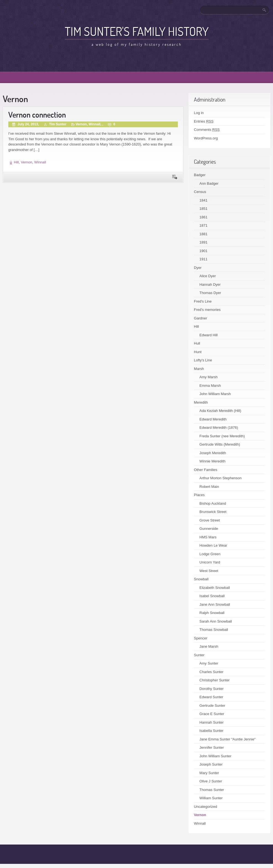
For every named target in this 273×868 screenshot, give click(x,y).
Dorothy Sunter (211, 689)
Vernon (81, 124)
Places (199, 495)
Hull (197, 343)
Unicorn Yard (210, 562)
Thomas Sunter (212, 790)
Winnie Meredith (212, 461)
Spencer (201, 638)
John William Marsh (215, 394)
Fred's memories (207, 310)
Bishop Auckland (213, 503)
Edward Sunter (211, 697)
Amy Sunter (209, 663)
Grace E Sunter (212, 714)
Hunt (198, 352)
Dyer (198, 268)
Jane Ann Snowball (215, 604)
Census (200, 192)
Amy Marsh (209, 377)
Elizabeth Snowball (215, 588)
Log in (199, 113)
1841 (203, 200)
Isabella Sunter (211, 731)
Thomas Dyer (210, 293)
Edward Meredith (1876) (219, 428)
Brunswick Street (213, 512)
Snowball (201, 579)
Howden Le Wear (213, 545)
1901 (203, 251)
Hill (16, 162)
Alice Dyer (208, 276)
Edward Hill (209, 335)
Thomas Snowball (214, 630)
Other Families (206, 470)
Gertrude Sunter (212, 706)
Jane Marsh (209, 646)
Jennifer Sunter (212, 747)
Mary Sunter (209, 773)
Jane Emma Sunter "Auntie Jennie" (227, 739)
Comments (207, 130)
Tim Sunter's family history (137, 31)
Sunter (199, 655)
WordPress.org (206, 138)
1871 (203, 225)
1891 (203, 242)
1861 (203, 217)
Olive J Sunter (211, 781)
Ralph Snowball (212, 613)
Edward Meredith (213, 419)
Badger (200, 175)
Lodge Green (210, 554)
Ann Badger (209, 183)
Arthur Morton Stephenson (220, 478)
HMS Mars (208, 537)
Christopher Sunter (214, 680)
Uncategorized (206, 807)
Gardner (201, 318)
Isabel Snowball (212, 596)
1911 (203, 259)
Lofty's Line (203, 360)
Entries (204, 121)
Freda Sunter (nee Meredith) (222, 436)
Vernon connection (37, 115)
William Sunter (211, 798)
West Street (209, 571)
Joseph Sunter (211, 764)
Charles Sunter (211, 672)
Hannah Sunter (211, 722)
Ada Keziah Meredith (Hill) (220, 411)
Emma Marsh (210, 386)
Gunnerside (209, 529)
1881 (203, 234)
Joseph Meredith (213, 453)
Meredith (201, 402)
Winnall (95, 124)
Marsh (199, 369)
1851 (203, 209)
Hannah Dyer (210, 285)
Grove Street (210, 520)
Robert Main (209, 487)
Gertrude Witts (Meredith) (220, 444)
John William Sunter (215, 756)
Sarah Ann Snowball (216, 621)
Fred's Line (203, 301)
